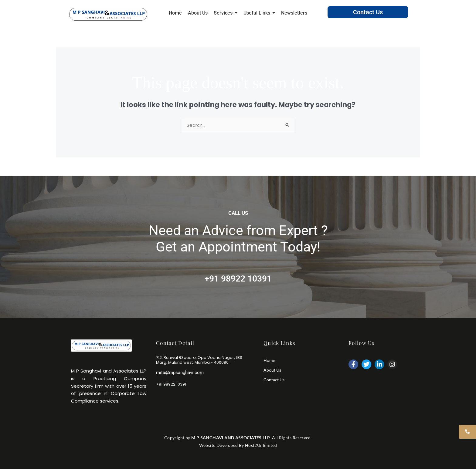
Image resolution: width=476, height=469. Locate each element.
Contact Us (368, 12)
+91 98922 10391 (238, 279)
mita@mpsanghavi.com (180, 373)
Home (269, 360)
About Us (272, 370)
